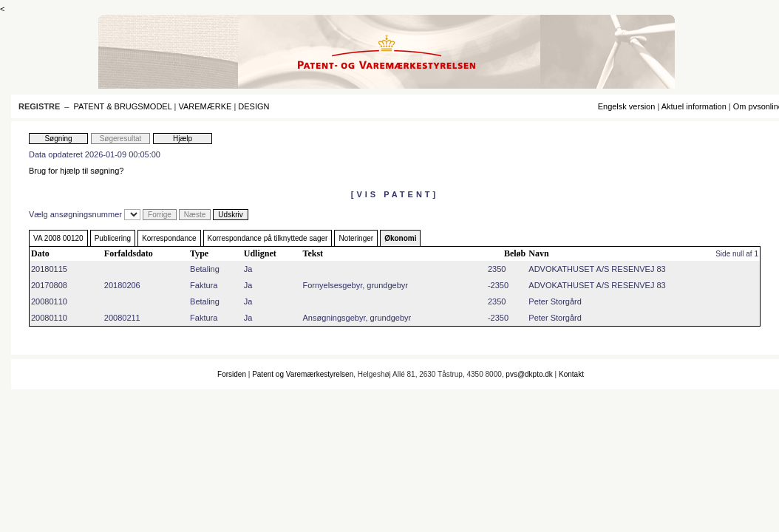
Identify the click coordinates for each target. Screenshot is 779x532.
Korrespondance (169, 238)
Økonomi (400, 238)
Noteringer (356, 238)
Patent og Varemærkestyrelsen (303, 374)
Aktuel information (694, 106)
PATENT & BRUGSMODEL (123, 106)
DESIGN (254, 106)
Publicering (113, 238)
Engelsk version (627, 106)
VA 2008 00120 (58, 238)
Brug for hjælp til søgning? (76, 171)
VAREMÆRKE (205, 106)
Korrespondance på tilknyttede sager (268, 238)
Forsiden (232, 374)
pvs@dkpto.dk (529, 374)
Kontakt (571, 374)
